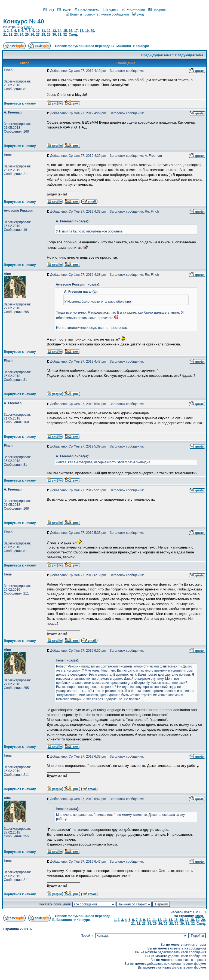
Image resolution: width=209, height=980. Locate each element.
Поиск (64, 10)
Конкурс (142, 46)
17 (76, 31)
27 (38, 35)
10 (38, 31)
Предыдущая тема (156, 55)
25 (27, 35)
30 (54, 35)
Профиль (157, 10)
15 (65, 31)
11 (43, 31)
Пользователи (87, 10)
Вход (138, 14)
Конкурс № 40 (24, 21)
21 (5, 35)
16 (70, 31)
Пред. (29, 27)
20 (92, 31)
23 (16, 35)
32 (65, 35)
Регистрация (133, 10)
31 (59, 35)
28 (43, 35)
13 (54, 31)
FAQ (49, 10)
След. (73, 35)
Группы (111, 10)
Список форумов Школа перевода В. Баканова (93, 46)
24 (21, 35)
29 (49, 35)
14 (59, 31)
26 (32, 35)
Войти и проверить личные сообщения (97, 14)
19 (87, 31)
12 (49, 31)
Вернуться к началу (20, 103)
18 (81, 31)
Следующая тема (189, 55)
